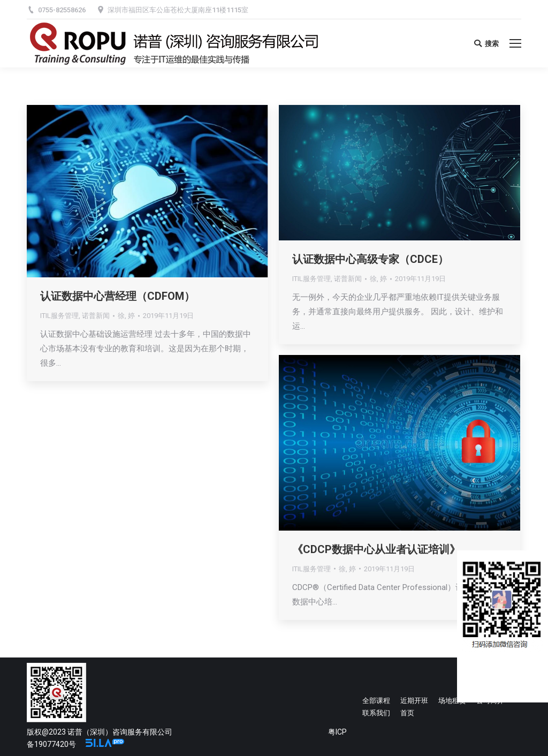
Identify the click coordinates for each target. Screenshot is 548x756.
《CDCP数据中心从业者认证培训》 (376, 549)
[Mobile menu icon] (515, 43)
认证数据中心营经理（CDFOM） (117, 296)
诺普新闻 (96, 316)
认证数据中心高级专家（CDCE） (370, 259)
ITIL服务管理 (59, 316)
